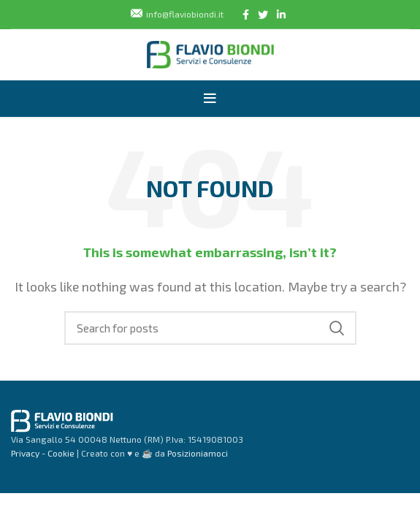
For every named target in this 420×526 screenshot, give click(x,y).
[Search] (210, 328)
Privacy (25, 453)
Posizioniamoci (198, 453)
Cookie (60, 453)
